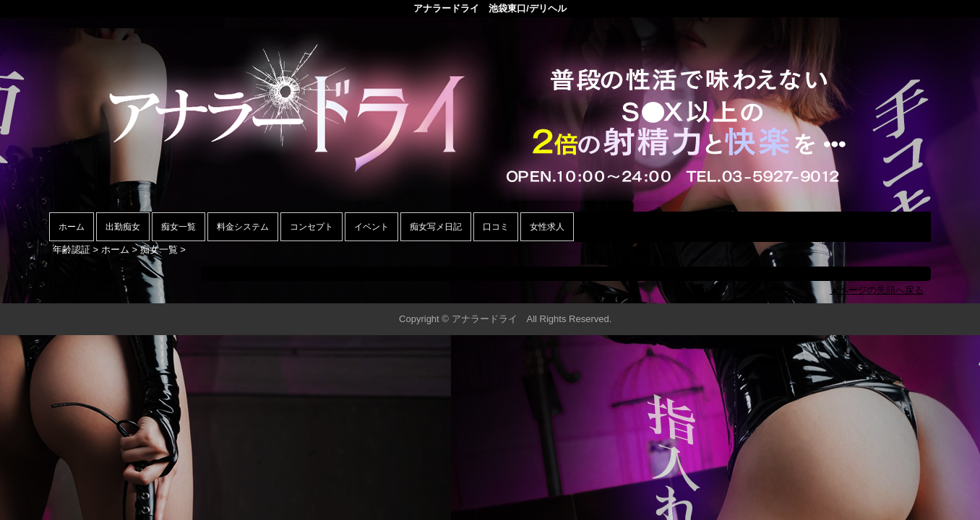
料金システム (243, 227)
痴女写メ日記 (436, 227)
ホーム (72, 227)
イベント (371, 227)
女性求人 (547, 227)
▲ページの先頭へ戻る (877, 290)
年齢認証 (72, 250)
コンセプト (311, 227)
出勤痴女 (123, 227)
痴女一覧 (179, 227)
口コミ (496, 227)
